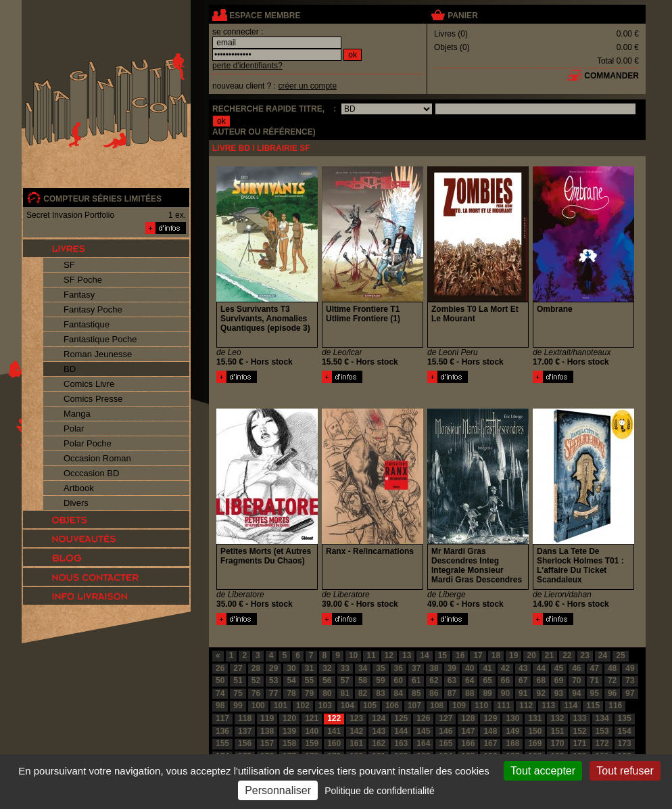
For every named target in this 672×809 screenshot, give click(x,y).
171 (580, 743)
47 (595, 668)
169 (535, 743)
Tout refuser (625, 771)
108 (437, 706)
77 (273, 693)
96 (612, 693)
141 (334, 731)
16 (460, 655)
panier (462, 16)
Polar (74, 429)
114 (571, 706)
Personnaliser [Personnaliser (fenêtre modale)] (278, 790)
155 (222, 743)
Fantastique (87, 324)
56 (327, 680)
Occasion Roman (97, 458)
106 (392, 706)
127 (446, 718)
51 (238, 680)
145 (423, 731)
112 (526, 706)
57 (345, 680)
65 (487, 680)
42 (505, 668)
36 (399, 668)
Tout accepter (543, 771)
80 (327, 693)
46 (576, 668)
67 (523, 680)
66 (505, 680)
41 (487, 668)
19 (513, 655)
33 (345, 668)
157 (267, 743)
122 (334, 718)
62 (434, 680)
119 (267, 718)
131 (535, 718)
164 (423, 743)
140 (312, 731)
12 (389, 655)
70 (576, 680)
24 (603, 655)
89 (487, 693)
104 (347, 706)
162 (379, 743)
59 (380, 680)
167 (490, 743)
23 (585, 655)
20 (531, 655)
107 (414, 706)
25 (620, 655)
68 (541, 680)
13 (407, 655)
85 (416, 693)
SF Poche (83, 280)
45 (559, 668)
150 (535, 731)
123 (356, 718)
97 (630, 693)
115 (593, 706)
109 (459, 706)
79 (309, 693)
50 (220, 680)
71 (595, 680)
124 (379, 718)
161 (356, 743)
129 (490, 718)
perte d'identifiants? (247, 66)
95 (595, 693)
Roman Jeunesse (98, 354)
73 (630, 680)
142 (356, 731)
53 (273, 680)
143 (379, 731)
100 (258, 706)
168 (512, 743)
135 (625, 718)
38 (434, 668)
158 (289, 743)
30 (291, 668)
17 (478, 655)
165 (446, 743)
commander (611, 76)
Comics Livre (89, 384)
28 (256, 668)
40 (470, 668)
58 (363, 680)
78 (291, 693)
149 (512, 731)
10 (353, 655)
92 (541, 693)
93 (559, 693)
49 (630, 668)
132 (557, 718)
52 (256, 680)
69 (559, 680)
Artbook (79, 488)
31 (309, 668)
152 (580, 731)
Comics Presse (93, 399)
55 (309, 680)
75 (238, 693)
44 (541, 668)
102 (303, 706)
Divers (76, 503)
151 (557, 731)
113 (548, 706)
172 (602, 743)
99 (238, 706)
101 (281, 706)
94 (576, 693)
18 (496, 655)
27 (238, 668)
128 (468, 718)
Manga (77, 414)
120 (289, 718)
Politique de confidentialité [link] (380, 791)
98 (220, 706)
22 (567, 655)
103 (325, 706)
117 (222, 718)
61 (416, 680)
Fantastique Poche (100, 339)
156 (245, 743)
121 (312, 718)
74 (220, 693)
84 (399, 693)
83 (380, 693)
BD (70, 369)
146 (446, 731)
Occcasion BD (91, 473)
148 (490, 731)
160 (334, 743)
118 (245, 718)
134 (602, 718)
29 (273, 668)
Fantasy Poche (93, 309)
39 (452, 668)
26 (220, 668)
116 (615, 706)
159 (312, 743)
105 (370, 706)
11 (371, 655)
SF (69, 265)
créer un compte (307, 86)
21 (549, 655)
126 (423, 718)
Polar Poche (88, 443)
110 (481, 706)
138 (267, 731)
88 (470, 693)
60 (399, 680)
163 (401, 743)
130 (512, 718)
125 (401, 718)
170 (557, 743)
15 (442, 655)
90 (505, 693)
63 (452, 680)
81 (345, 693)
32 (327, 668)
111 (504, 706)
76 (256, 693)
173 (625, 743)
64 (470, 680)
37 (416, 668)
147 (468, 731)
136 (222, 731)
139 (289, 731)
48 (612, 668)
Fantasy (79, 295)
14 (424, 655)
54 (291, 680)
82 (363, 693)
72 (612, 680)
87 (452, 693)
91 (523, 693)
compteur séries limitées (102, 199)
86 (434, 693)
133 (580, 718)
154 (625, 731)
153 (602, 731)
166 (468, 743)
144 (401, 731)
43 (523, 668)
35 (380, 668)
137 (245, 731)
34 (363, 668)
